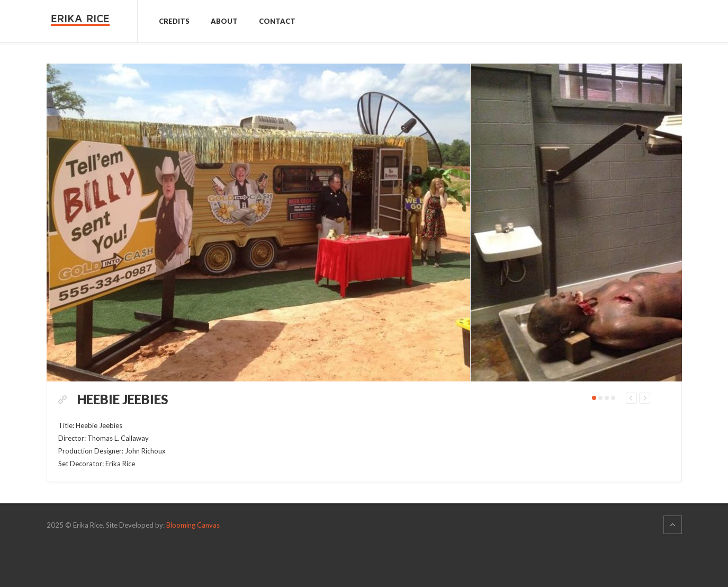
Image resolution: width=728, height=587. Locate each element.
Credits (174, 21)
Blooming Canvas (193, 566)
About (224, 21)
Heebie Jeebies (143, 420)
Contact (277, 21)
